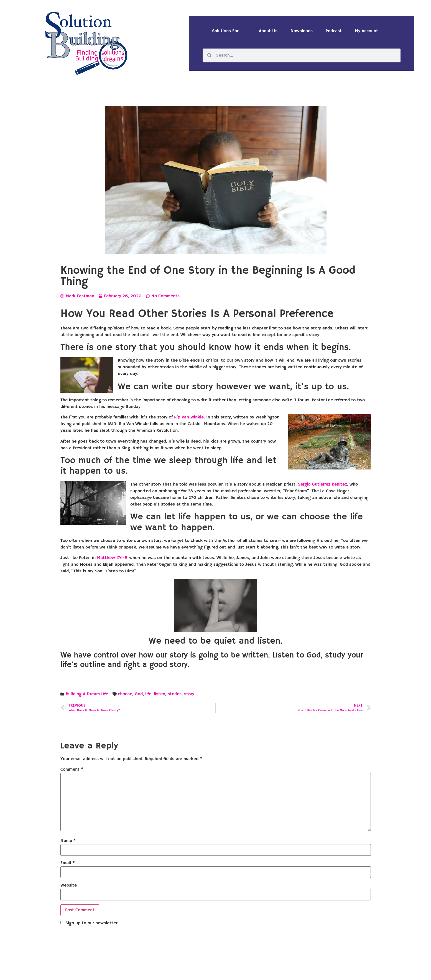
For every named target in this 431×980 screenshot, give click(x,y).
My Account (366, 31)
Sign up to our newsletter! (92, 923)
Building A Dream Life (87, 694)
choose (125, 694)
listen (160, 694)
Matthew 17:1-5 (112, 558)
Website (69, 885)
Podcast (334, 31)
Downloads (302, 31)
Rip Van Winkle (189, 417)
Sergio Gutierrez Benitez (322, 484)
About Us (268, 31)
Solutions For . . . (229, 31)
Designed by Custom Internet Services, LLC (253, 971)
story (189, 694)
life (148, 694)
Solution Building (188, 971)
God (139, 694)
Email (68, 863)
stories (175, 694)
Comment (72, 770)
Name (68, 841)
